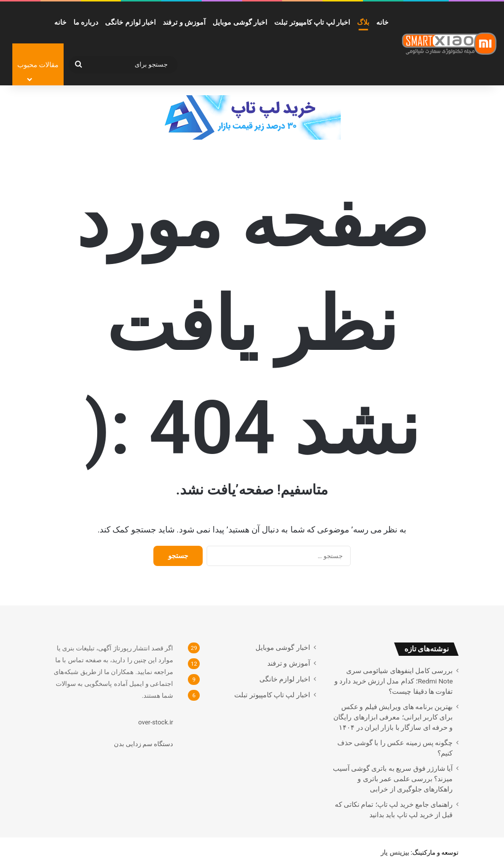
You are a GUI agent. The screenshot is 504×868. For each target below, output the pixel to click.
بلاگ (363, 22)
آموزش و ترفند (184, 22)
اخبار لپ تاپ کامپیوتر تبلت (312, 22)
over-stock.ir (156, 722)
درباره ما (86, 22)
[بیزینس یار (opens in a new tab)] (395, 852)
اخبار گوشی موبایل (240, 22)
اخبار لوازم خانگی (130, 22)
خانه (382, 22)
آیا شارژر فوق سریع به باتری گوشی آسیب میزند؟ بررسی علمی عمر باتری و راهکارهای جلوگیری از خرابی (393, 779)
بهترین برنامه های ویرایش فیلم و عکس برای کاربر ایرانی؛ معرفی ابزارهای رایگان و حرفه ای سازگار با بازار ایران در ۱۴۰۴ (393, 717)
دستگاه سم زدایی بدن (144, 744)
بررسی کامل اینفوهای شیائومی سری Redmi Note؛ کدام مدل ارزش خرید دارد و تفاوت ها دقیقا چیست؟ (394, 681)
